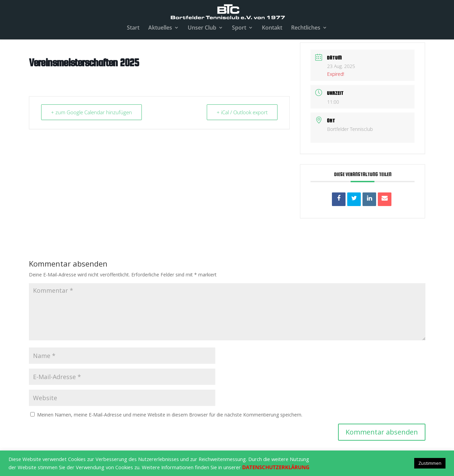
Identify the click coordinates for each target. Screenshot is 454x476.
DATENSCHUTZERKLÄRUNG (276, 467)
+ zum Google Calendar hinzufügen (91, 112)
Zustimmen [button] (430, 463)
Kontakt (272, 28)
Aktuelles (160, 28)
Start (133, 28)
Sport (239, 28)
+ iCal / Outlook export (242, 112)
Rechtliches (306, 28)
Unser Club (202, 28)
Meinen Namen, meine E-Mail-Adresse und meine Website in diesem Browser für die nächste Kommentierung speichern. (170, 415)
